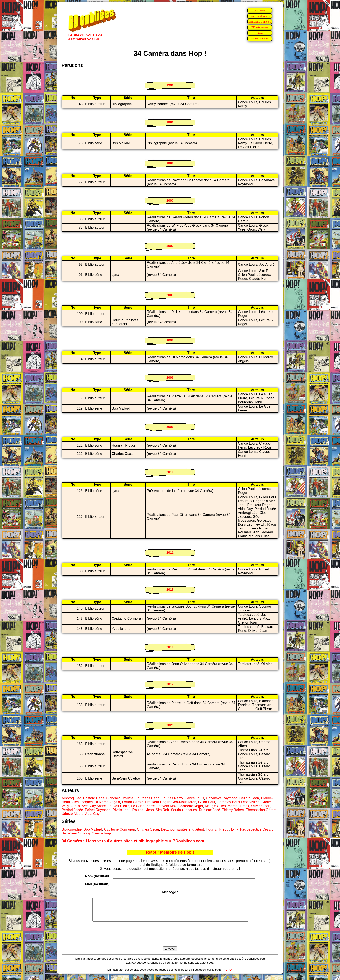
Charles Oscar (148, 829)
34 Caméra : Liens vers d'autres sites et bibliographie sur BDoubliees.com (133, 841)
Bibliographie (72, 829)
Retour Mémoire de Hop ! (170, 852)
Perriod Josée (72, 810)
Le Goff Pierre (119, 806)
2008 (170, 377)
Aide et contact (260, 39)
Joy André (98, 806)
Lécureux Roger (191, 806)
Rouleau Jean (143, 810)
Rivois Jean (122, 810)
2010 (170, 472)
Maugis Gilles (215, 806)
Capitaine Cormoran (120, 829)
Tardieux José (209, 810)
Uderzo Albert (72, 814)
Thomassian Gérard (261, 810)
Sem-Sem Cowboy (76, 833)
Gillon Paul (207, 802)
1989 (170, 85)
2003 (170, 295)
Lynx (235, 829)
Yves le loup (101, 833)
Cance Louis (194, 798)
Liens (260, 33)
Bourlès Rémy (172, 798)
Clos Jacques (82, 802)
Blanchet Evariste (120, 798)
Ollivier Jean (261, 806)
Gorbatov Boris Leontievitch (238, 802)
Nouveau (260, 10)
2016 (170, 647)
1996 (170, 122)
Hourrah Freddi (217, 829)
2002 (170, 246)
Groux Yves (79, 806)
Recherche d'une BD (260, 22)
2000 (170, 200)
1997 (170, 163)
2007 (170, 340)
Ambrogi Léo (71, 798)
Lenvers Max (167, 806)
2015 (170, 589)
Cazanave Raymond (222, 798)
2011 (170, 552)
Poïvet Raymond (98, 810)
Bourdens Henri (147, 798)
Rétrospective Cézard (257, 829)
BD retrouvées (260, 27)
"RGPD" (227, 974)
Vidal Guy (92, 814)
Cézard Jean (249, 798)
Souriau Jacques (184, 810)
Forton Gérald (133, 802)
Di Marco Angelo (107, 802)
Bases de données (260, 16)
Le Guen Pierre (143, 806)
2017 (170, 684)
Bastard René (94, 798)
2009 (170, 427)
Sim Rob (162, 810)
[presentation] (170, 939)
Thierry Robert (233, 810)
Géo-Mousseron (184, 802)
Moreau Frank (239, 806)
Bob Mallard (93, 829)
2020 (170, 725)
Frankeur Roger (157, 802)
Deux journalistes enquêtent (182, 829)
